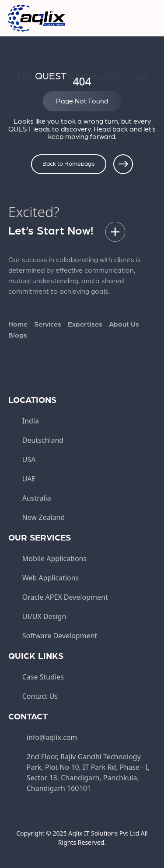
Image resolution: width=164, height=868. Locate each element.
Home (18, 324)
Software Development (60, 636)
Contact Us (40, 696)
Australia (37, 498)
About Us (124, 324)
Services (48, 324)
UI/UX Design (44, 616)
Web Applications (51, 578)
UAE (29, 479)
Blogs (18, 335)
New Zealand (44, 517)
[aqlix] (37, 18)
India (31, 421)
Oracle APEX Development (65, 597)
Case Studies (43, 677)
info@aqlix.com (52, 737)
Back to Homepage (69, 164)
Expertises (85, 324)
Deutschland (43, 440)
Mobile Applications (54, 559)
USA (29, 459)
